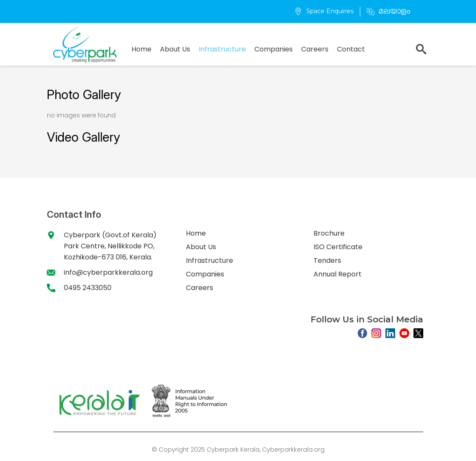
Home (141, 49)
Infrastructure (222, 49)
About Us (175, 49)
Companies (274, 49)
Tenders (327, 260)
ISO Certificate (338, 247)
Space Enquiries (324, 11)
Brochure (329, 233)
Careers (315, 49)
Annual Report (338, 274)
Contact (351, 49)
